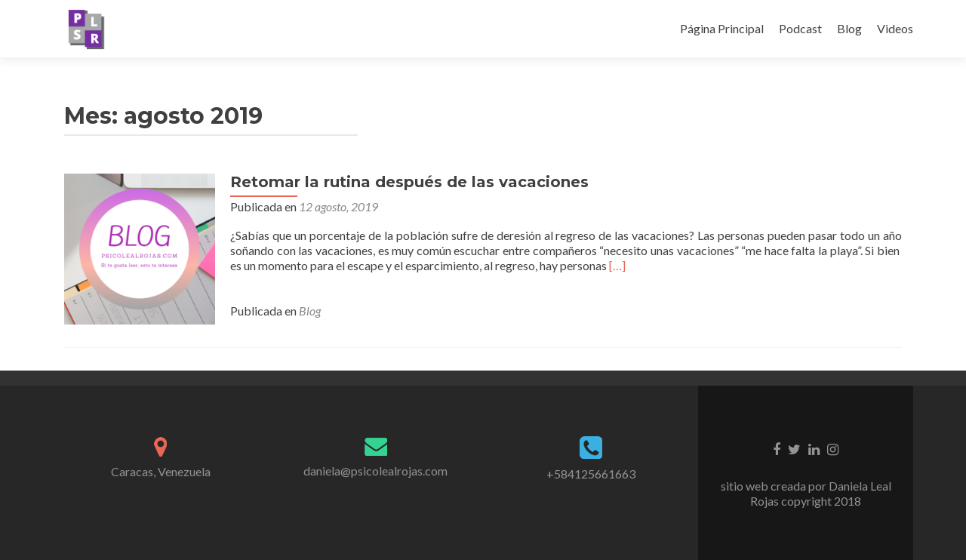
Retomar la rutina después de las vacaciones (409, 182)
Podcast (800, 28)
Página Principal (722, 28)
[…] (617, 265)
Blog (849, 28)
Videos (895, 28)
